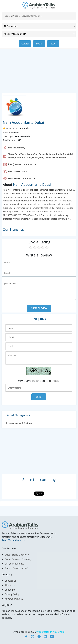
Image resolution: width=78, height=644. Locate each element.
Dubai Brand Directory (17, 555)
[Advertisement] (39, 72)
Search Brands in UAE (16, 568)
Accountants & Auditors (21, 423)
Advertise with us (14, 599)
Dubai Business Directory (18, 559)
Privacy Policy (12, 594)
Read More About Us (13, 540)
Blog (53, 44)
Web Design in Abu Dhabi (51, 632)
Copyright (10, 590)
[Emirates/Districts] (39, 34)
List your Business (14, 564)
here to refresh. (52, 381)
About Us (10, 585)
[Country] (39, 26)
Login (39, 44)
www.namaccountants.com (22, 178)
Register (25, 44)
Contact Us (10, 581)
